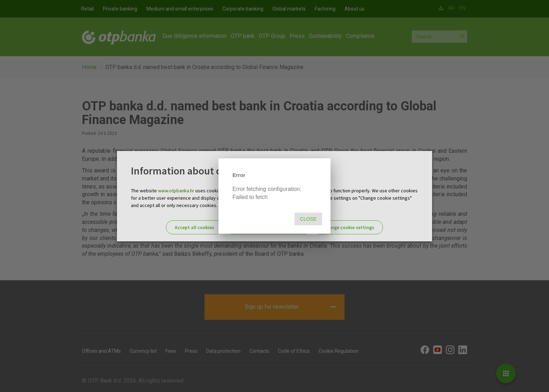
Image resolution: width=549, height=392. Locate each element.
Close (308, 219)
